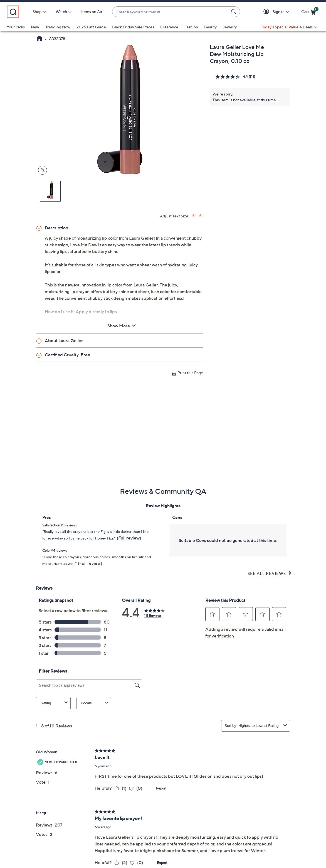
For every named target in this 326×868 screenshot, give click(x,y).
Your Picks (16, 27)
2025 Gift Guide (91, 27)
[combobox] (171, 12)
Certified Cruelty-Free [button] (67, 355)
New (35, 27)
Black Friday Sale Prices (133, 27)
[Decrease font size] (201, 215)
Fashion (191, 27)
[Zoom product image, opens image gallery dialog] (41, 170)
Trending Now (58, 27)
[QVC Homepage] (39, 39)
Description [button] (56, 228)
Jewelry (230, 27)
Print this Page (190, 373)
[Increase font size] (194, 215)
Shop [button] (37, 12)
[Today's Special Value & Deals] (289, 27)
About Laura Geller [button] (64, 340)
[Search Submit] (234, 12)
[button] (267, 12)
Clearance (169, 27)
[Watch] (61, 12)
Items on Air (92, 12)
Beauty (210, 27)
